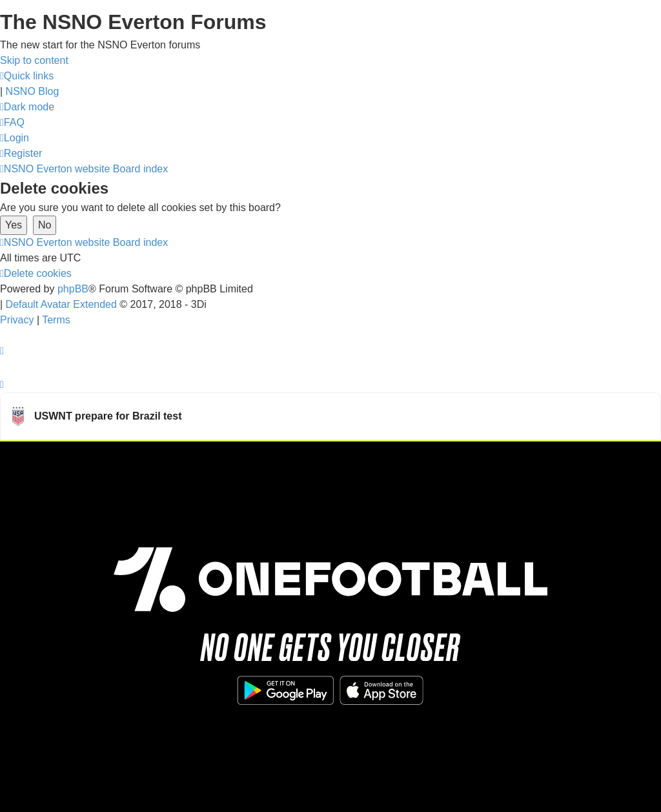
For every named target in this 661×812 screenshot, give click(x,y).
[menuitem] (12, 122)
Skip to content (34, 60)
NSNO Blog (33, 91)
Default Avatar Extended (61, 304)
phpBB (73, 289)
